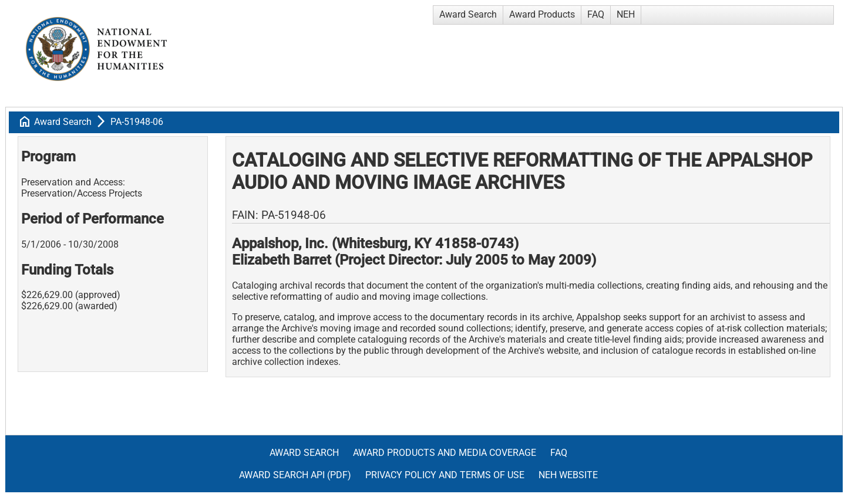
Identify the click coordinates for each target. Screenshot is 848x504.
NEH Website (568, 475)
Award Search (468, 14)
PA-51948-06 (137, 122)
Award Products (542, 14)
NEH (626, 14)
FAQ (596, 14)
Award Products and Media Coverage (445, 453)
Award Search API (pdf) (295, 475)
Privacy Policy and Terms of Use (445, 475)
